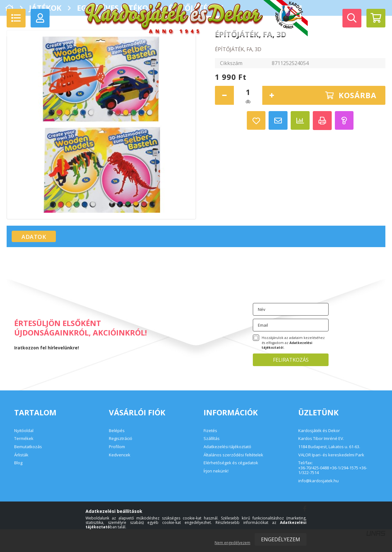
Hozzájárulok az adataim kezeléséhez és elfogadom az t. (293, 343)
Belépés (117, 430)
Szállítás (212, 438)
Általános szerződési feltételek (233, 455)
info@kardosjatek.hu (318, 481)
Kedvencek (120, 455)
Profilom (117, 447)
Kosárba (358, 95)
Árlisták (21, 455)
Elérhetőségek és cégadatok (231, 463)
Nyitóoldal (24, 430)
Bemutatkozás (28, 447)
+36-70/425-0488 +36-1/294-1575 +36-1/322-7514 (333, 470)
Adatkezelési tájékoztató (227, 447)
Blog (18, 463)
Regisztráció (121, 438)
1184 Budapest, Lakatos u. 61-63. (329, 447)
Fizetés (210, 430)
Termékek (24, 438)
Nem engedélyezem (232, 543)
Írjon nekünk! (216, 471)
